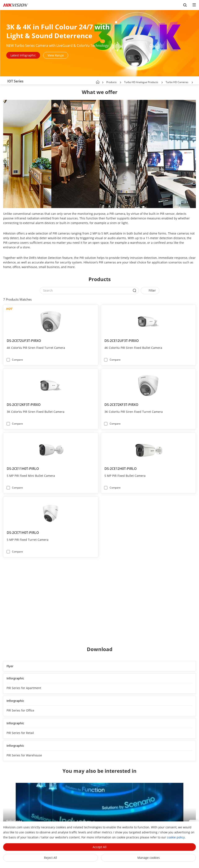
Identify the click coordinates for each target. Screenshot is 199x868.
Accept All (100, 847)
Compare (17, 360)
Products (111, 82)
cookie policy (176, 837)
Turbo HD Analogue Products (141, 82)
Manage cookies (149, 858)
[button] (121, 82)
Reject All (51, 858)
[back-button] (4, 80)
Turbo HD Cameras (177, 82)
